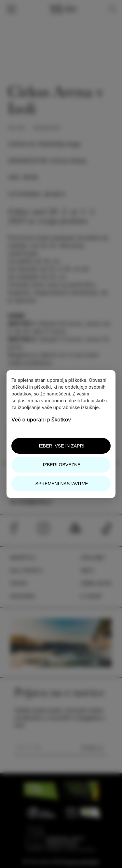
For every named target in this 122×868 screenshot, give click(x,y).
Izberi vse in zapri (61, 446)
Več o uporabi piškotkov (41, 420)
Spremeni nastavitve (61, 484)
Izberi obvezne (62, 465)
